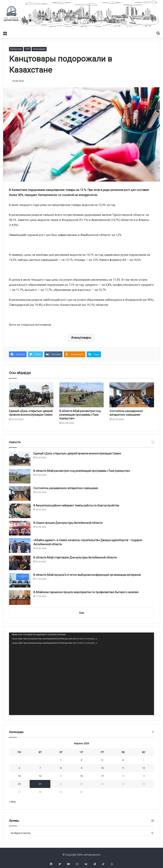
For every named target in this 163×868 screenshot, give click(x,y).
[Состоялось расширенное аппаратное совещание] (132, 395)
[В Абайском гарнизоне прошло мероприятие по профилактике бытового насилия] (20, 598)
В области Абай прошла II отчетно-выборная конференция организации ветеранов (87, 575)
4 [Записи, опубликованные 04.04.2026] (123, 760)
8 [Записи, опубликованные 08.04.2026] (61, 768)
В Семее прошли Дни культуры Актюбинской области (68, 523)
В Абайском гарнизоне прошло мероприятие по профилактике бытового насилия (86, 592)
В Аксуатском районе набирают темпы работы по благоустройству (76, 505)
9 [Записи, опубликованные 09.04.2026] (81, 768)
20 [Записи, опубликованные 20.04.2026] (19, 784)
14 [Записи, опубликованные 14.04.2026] (40, 776)
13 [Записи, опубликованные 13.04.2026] (19, 776)
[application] (81, 674)
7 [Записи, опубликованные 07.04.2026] (40, 768)
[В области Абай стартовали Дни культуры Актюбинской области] (20, 563)
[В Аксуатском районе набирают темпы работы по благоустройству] (20, 511)
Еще (82, 613)
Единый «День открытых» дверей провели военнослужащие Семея (77, 453)
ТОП (27, 49)
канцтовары (82, 338)
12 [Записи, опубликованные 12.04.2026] (144, 768)
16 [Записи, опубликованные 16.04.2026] (81, 776)
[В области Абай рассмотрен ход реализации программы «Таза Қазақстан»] (82, 395)
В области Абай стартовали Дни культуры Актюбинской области (75, 557)
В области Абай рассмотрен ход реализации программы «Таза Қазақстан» (80, 415)
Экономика (39, 49)
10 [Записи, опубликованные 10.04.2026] (102, 768)
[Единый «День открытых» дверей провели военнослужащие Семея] (31, 395)
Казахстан (16, 49)
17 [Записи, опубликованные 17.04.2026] (102, 776)
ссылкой (68, 195)
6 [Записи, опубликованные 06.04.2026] (19, 768)
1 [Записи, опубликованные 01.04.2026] (61, 760)
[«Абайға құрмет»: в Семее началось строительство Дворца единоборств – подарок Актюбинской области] (20, 546)
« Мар (12, 802)
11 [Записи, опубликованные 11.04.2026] (123, 768)
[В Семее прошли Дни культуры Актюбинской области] (20, 528)
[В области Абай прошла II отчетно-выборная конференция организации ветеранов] (20, 580)
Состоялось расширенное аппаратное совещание (66, 488)
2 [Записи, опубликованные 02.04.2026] (81, 760)
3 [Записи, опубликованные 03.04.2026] (102, 760)
